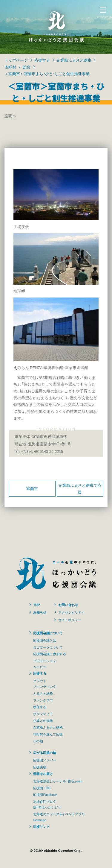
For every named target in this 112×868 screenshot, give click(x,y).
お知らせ (40, 612)
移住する (40, 707)
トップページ (16, 60)
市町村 (10, 67)
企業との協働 (43, 720)
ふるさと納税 (43, 693)
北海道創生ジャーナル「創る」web (58, 781)
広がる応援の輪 (45, 752)
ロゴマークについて (48, 647)
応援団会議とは (45, 640)
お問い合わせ (68, 605)
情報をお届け (43, 773)
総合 (27, 67)
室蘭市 (32, 488)
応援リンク (41, 826)
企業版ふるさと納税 (74, 60)
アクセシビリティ (71, 612)
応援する (42, 60)
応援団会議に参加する (50, 654)
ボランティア (43, 714)
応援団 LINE (42, 788)
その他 (38, 741)
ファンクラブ (43, 700)
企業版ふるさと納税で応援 (80, 488)
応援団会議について (48, 633)
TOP (36, 605)
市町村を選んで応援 (48, 734)
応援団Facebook (45, 794)
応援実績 (40, 767)
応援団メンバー (45, 760)
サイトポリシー (70, 620)
